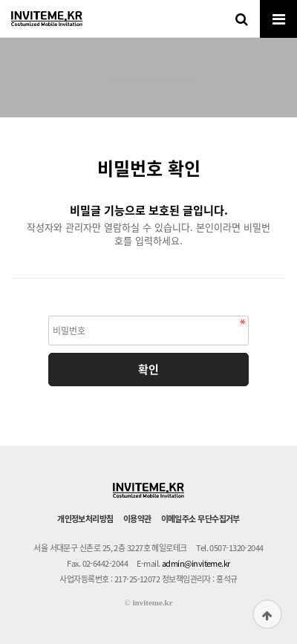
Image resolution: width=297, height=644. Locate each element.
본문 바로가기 (0, 0)
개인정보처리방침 (85, 519)
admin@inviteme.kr (196, 563)
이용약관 (137, 519)
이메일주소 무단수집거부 (200, 519)
